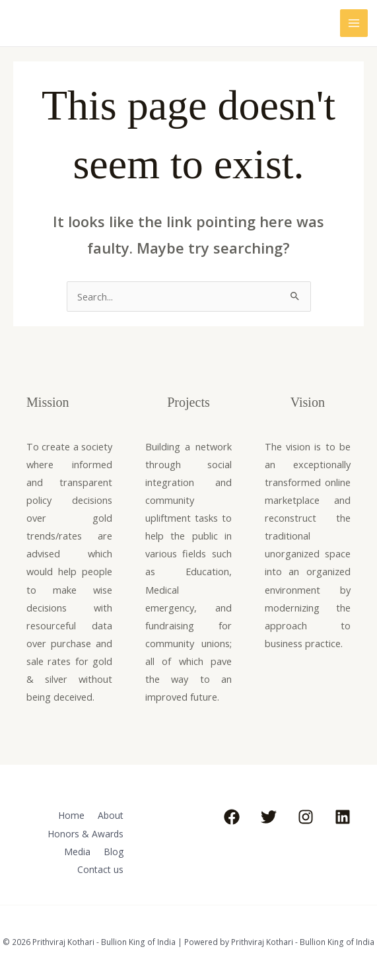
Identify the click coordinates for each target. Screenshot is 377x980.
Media (76, 849)
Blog (114, 849)
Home (69, 815)
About (111, 815)
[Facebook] (232, 817)
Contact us (101, 865)
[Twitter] (269, 817)
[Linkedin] (343, 817)
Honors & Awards (86, 832)
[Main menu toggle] (354, 23)
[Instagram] (306, 817)
